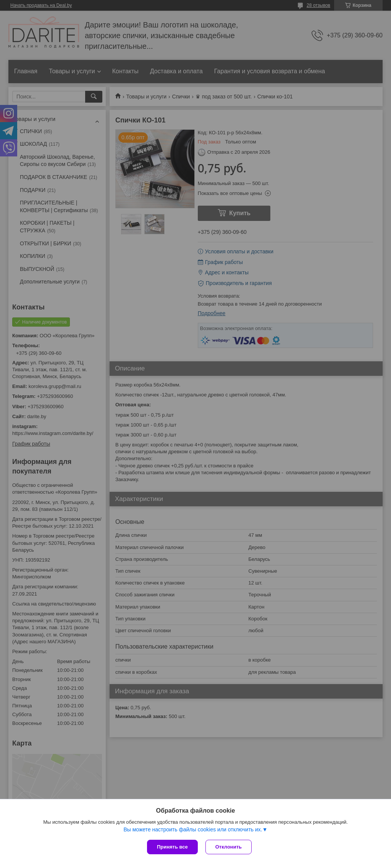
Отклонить (229, 847)
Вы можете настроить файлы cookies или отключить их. (193, 829)
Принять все (172, 847)
